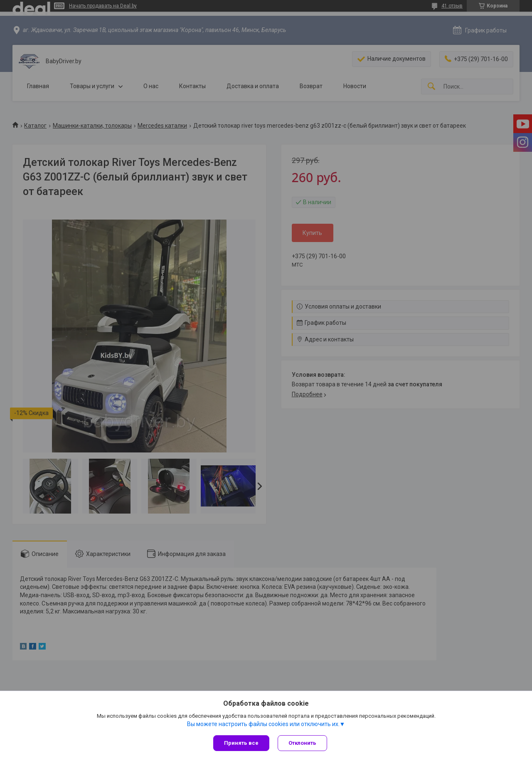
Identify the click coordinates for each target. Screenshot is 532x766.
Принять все (241, 743)
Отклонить (302, 743)
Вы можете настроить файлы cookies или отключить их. (263, 724)
